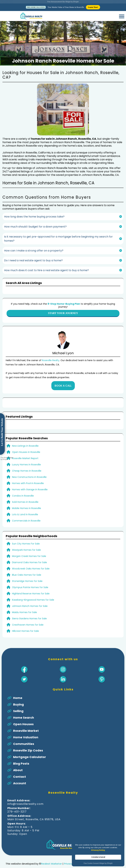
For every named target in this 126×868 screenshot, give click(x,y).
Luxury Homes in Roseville (26, 454)
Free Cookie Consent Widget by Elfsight (98, 864)
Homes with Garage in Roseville (30, 478)
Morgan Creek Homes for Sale (29, 545)
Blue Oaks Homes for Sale (27, 564)
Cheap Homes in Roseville (27, 460)
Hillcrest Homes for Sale (25, 620)
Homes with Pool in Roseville (28, 472)
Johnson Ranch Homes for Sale (30, 595)
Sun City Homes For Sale (26, 533)
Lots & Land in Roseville (25, 503)
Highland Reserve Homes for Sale (31, 583)
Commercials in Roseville (26, 510)
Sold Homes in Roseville (25, 491)
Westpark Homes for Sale (26, 539)
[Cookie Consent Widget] (98, 853)
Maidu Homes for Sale (24, 601)
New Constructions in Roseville (29, 466)
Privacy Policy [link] (98, 850)
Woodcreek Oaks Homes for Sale (31, 558)
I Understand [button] (98, 857)
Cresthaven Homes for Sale (28, 614)
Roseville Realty (51, 349)
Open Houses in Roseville (26, 441)
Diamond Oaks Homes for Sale (29, 551)
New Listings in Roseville (25, 435)
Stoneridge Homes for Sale (27, 570)
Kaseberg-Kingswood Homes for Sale (33, 589)
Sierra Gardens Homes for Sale (29, 608)
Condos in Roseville (23, 485)
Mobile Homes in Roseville (26, 497)
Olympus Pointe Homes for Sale (30, 576)
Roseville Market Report (25, 447)
